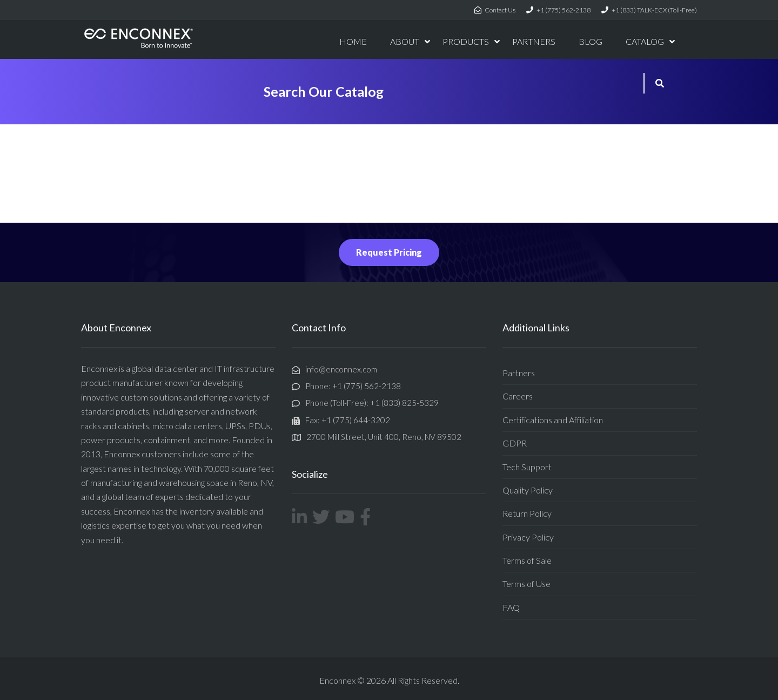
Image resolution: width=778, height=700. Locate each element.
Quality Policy (528, 490)
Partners (519, 373)
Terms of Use (527, 584)
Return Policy (527, 513)
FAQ (511, 607)
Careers (518, 396)
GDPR (515, 443)
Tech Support (527, 467)
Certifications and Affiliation (553, 420)
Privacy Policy (528, 537)
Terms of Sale (527, 560)
